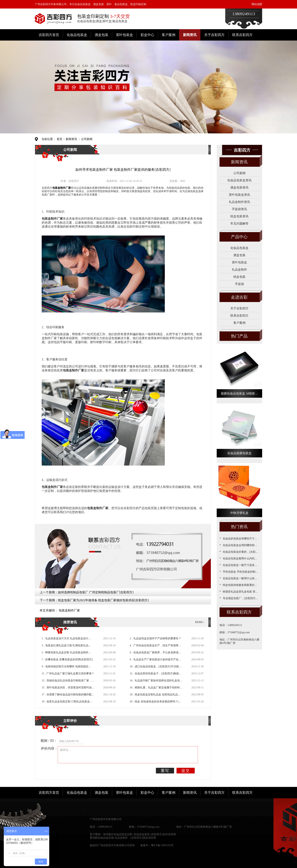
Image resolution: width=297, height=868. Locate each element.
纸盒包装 (239, 277)
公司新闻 (87, 139)
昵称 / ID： (49, 741)
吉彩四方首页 (49, 35)
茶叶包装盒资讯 (239, 195)
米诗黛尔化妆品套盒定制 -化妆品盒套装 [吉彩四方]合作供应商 (140, 834)
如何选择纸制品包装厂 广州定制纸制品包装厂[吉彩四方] (96, 592)
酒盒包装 (102, 35)
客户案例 (169, 35)
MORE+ (200, 622)
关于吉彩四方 (214, 35)
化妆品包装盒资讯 (239, 180)
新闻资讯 (190, 35)
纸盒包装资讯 (239, 216)
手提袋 (239, 284)
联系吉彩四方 (242, 35)
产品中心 (239, 237)
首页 (59, 139)
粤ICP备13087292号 (162, 845)
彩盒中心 (147, 35)
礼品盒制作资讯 (239, 202)
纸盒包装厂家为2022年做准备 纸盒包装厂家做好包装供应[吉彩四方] (103, 600)
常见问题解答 (239, 223)
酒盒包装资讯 (239, 187)
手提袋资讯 (239, 209)
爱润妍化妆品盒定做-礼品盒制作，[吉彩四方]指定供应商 (123, 838)
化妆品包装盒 (77, 35)
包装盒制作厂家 (69, 610)
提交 (186, 771)
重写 (165, 771)
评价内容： (49, 748)
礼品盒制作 (239, 270)
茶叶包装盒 (124, 35)
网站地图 (257, 4)
